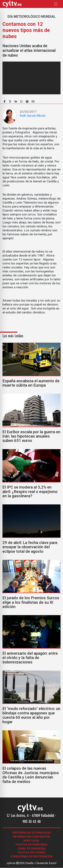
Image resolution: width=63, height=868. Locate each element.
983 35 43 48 (32, 822)
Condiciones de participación (32, 856)
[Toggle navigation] (56, 4)
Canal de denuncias (32, 849)
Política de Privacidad (32, 845)
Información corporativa (32, 837)
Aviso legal (31, 841)
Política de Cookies (31, 853)
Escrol (53, 863)
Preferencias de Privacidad (31, 833)
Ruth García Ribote (33, 116)
